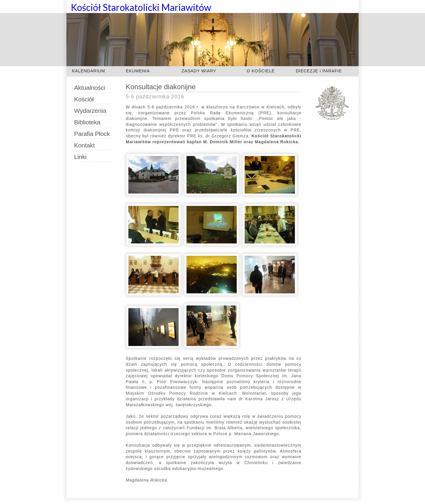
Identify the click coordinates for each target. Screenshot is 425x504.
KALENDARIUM (89, 71)
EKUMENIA (138, 71)
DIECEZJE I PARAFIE (319, 71)
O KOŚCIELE (261, 71)
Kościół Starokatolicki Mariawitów (141, 7)
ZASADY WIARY (199, 71)
